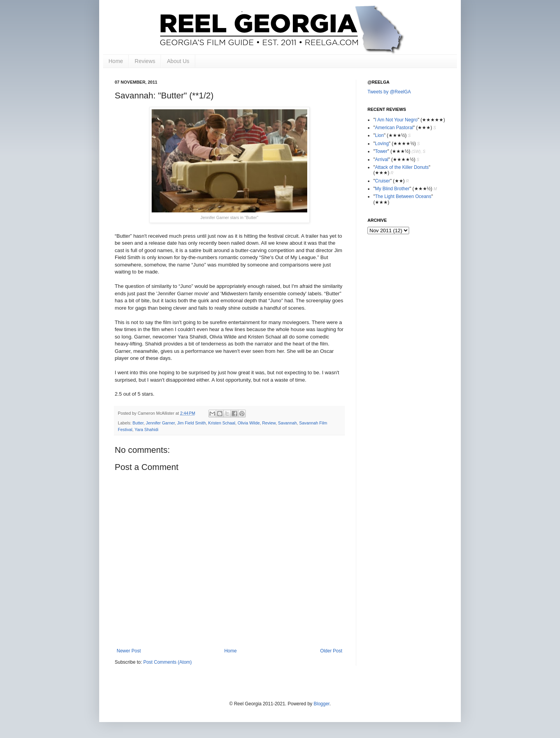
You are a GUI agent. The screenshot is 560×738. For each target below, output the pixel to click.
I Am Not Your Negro (396, 120)
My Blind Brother (392, 189)
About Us (178, 61)
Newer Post (129, 651)
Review (269, 423)
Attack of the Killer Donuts (402, 167)
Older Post (331, 651)
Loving (382, 144)
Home (116, 61)
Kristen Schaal (222, 423)
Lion (379, 135)
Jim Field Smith (191, 423)
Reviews (145, 61)
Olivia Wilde (249, 423)
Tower (381, 151)
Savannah (288, 423)
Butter (138, 423)
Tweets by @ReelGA (389, 92)
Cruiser (382, 181)
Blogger (321, 704)
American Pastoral (394, 128)
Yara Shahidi (146, 429)
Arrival (381, 160)
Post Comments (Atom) (167, 662)
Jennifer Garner (160, 423)
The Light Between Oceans (403, 196)
